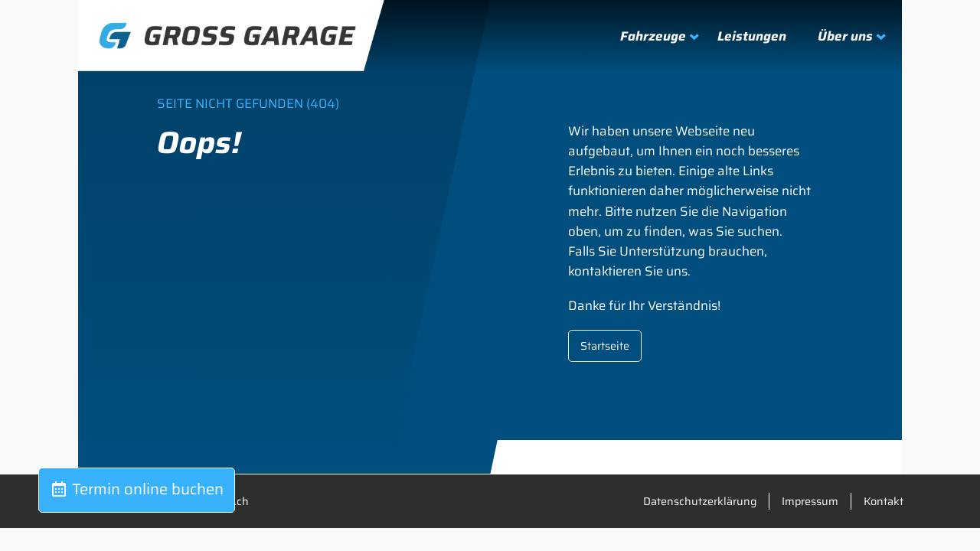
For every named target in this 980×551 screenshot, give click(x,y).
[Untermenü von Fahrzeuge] (652, 36)
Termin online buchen (137, 489)
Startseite (605, 346)
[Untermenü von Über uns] (844, 36)
